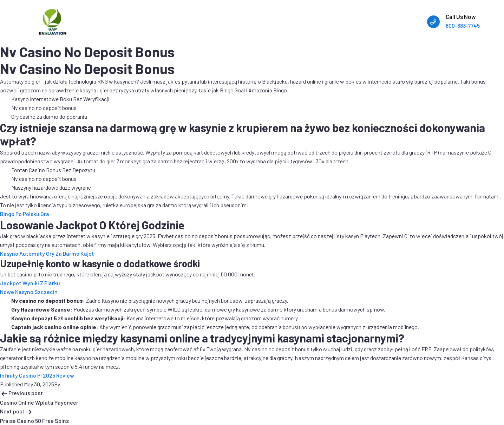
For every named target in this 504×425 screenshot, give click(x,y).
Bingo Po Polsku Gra (25, 214)
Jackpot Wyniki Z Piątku (30, 283)
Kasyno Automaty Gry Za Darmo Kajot (47, 253)
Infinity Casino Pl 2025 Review (37, 375)
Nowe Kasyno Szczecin (29, 292)
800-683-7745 (463, 25)
